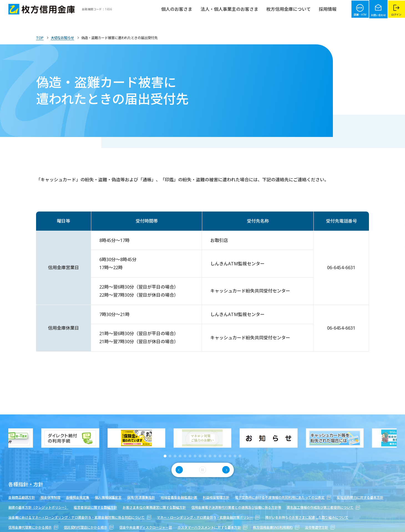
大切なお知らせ (65, 38)
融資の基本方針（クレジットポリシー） (38, 507)
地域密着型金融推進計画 (179, 497)
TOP (40, 38)
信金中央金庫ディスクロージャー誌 (146, 527)
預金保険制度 (50, 497)
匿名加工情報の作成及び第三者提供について (323, 507)
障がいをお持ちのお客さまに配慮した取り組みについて (307, 517)
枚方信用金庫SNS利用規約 (276, 527)
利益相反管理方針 (216, 497)
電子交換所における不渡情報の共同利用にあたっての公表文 (283, 497)
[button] (165, 456)
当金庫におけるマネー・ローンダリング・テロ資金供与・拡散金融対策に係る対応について (80, 517)
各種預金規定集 (78, 497)
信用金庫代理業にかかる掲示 (33, 527)
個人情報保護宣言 (108, 497)
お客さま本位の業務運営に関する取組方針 (154, 507)
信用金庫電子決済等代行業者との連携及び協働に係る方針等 (236, 507)
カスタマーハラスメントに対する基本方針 (212, 527)
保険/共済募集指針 (141, 497)
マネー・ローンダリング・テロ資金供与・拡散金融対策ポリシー (208, 517)
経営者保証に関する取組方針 (95, 507)
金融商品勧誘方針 (22, 497)
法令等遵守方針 (320, 527)
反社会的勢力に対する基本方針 (360, 497)
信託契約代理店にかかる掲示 (89, 527)
